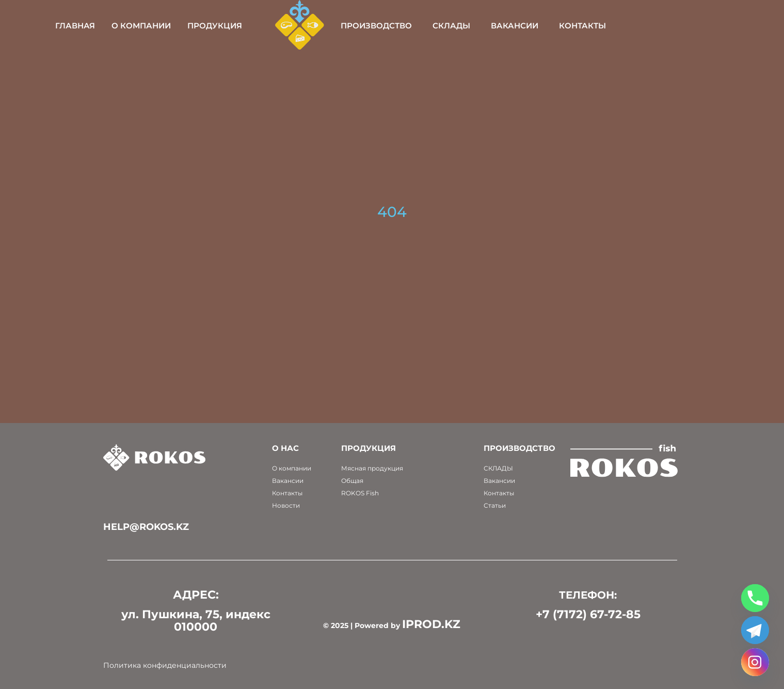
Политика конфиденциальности (165, 665)
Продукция (284, 26)
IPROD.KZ (431, 624)
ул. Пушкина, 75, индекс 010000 (196, 621)
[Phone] (755, 598)
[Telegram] (755, 630)
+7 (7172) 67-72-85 (588, 614)
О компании (210, 26)
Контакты (652, 26)
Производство (446, 26)
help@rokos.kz (146, 527)
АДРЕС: (196, 595)
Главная (144, 26)
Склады (521, 26)
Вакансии (584, 26)
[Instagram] (755, 662)
